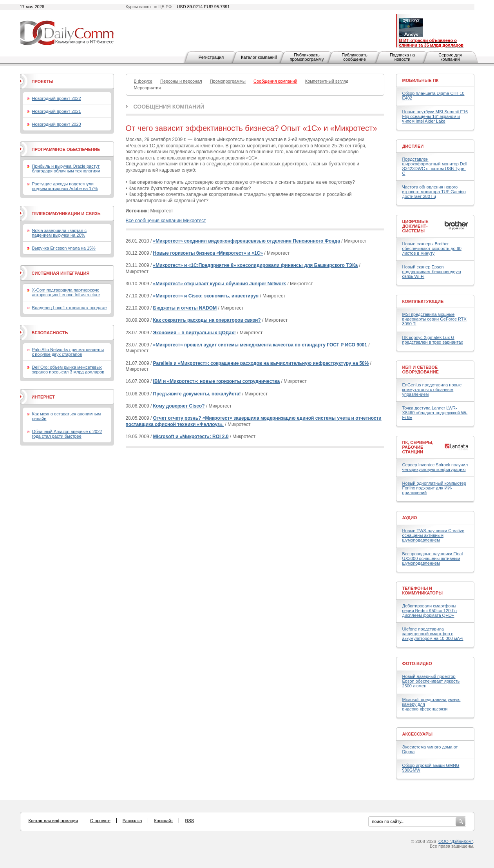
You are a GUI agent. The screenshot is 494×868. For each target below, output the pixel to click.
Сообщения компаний (169, 107)
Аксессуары (418, 734)
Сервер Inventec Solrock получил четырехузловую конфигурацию (435, 467)
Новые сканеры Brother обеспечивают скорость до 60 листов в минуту (432, 248)
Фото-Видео (417, 663)
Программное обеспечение (66, 149)
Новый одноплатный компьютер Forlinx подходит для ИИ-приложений (434, 488)
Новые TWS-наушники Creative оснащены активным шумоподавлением (433, 535)
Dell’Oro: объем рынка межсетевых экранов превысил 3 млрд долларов (68, 370)
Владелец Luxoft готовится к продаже (70, 308)
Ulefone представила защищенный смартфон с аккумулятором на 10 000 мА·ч (433, 634)
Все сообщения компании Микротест (166, 221)
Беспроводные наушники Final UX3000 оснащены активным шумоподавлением (433, 558)
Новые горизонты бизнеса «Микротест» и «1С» (208, 253)
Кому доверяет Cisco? (179, 406)
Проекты (43, 82)
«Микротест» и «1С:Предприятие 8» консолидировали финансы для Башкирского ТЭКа (256, 265)
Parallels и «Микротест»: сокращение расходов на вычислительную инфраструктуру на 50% (261, 363)
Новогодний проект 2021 (57, 111)
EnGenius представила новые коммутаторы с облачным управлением (432, 390)
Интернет (43, 397)
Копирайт (163, 821)
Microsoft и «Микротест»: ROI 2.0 (191, 437)
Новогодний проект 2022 (57, 98)
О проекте (100, 821)
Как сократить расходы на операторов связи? (207, 320)
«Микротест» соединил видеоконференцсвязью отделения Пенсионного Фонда (247, 241)
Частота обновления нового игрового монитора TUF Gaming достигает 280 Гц (434, 192)
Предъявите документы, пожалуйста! (197, 394)
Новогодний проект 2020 (57, 124)
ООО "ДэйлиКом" (456, 841)
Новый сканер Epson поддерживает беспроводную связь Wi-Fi (432, 272)
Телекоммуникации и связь (66, 214)
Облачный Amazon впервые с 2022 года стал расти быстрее (67, 434)
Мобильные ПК (421, 80)
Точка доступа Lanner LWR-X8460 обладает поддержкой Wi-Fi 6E (435, 413)
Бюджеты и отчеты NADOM (185, 308)
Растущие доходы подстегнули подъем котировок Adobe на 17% (65, 186)
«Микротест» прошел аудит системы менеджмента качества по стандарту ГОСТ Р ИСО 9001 (260, 345)
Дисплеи (413, 146)
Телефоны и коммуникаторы (423, 591)
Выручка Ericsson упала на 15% (64, 248)
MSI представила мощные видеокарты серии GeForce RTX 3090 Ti (434, 319)
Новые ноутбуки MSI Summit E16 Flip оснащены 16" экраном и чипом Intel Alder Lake (435, 116)
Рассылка (132, 821)
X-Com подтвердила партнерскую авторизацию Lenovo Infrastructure (66, 292)
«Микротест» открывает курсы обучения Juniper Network (220, 284)
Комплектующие (423, 301)
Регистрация (211, 57)
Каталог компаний (259, 57)
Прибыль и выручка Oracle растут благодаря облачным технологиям (66, 169)
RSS (189, 821)
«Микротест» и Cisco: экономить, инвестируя (206, 296)
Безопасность (50, 333)
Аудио (410, 518)
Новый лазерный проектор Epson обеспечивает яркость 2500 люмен (431, 681)
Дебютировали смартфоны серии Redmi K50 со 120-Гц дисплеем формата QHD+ (430, 611)
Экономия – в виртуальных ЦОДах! (195, 333)
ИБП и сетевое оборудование (421, 370)
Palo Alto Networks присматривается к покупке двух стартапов (68, 352)
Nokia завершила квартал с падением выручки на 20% (59, 233)
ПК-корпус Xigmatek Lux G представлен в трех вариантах (433, 340)
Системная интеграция (61, 273)
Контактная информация (53, 821)
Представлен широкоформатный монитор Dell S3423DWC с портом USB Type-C (435, 166)
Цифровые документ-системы (415, 226)
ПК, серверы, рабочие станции (418, 447)
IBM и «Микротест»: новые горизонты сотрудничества (217, 381)
